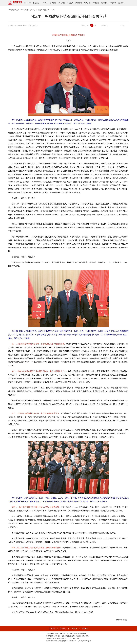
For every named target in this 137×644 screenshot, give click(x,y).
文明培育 (79, 3)
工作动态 (45, 3)
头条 (25, 3)
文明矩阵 (121, 3)
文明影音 (113, 3)
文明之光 (104, 3)
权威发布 (53, 3)
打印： (123, 25)
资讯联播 (62, 3)
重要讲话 (46, 10)
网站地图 (85, 629)
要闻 (29, 3)
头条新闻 (38, 10)
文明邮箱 (74, 629)
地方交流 (70, 3)
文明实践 (87, 3)
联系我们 (63, 629)
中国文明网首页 (14, 10)
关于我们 (52, 629)
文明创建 (96, 3)
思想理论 (36, 3)
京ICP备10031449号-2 (53, 636)
